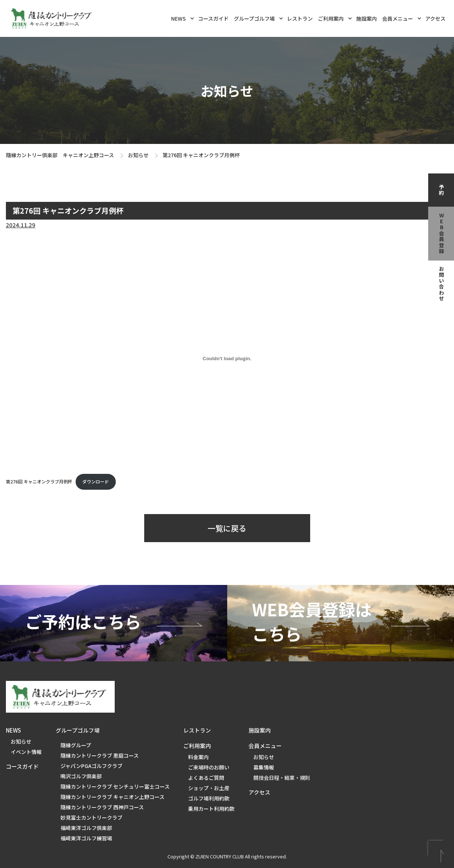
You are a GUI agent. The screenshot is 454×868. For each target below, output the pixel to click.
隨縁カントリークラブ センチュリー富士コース (115, 786)
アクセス (435, 18)
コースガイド (213, 18)
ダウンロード (96, 482)
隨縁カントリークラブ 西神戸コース (102, 807)
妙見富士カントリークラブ (91, 817)
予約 (441, 190)
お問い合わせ (441, 284)
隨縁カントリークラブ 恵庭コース (100, 755)
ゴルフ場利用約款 (209, 798)
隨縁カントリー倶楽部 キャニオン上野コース (60, 155)
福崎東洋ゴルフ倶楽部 (86, 828)
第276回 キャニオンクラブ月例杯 (39, 482)
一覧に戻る (227, 528)
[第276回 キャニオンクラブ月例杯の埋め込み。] (227, 359)
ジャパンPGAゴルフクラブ (91, 766)
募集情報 (264, 767)
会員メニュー (402, 18)
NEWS (183, 18)
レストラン (300, 18)
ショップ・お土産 (209, 788)
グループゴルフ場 (258, 18)
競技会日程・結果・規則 (282, 778)
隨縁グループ (76, 745)
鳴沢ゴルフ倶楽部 (81, 776)
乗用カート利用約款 (211, 809)
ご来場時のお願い (209, 767)
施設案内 (367, 18)
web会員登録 (441, 234)
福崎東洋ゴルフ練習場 (86, 838)
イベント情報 (26, 752)
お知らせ (138, 155)
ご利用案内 (335, 18)
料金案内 (198, 757)
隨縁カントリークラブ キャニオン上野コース (112, 797)
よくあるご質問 (206, 778)
